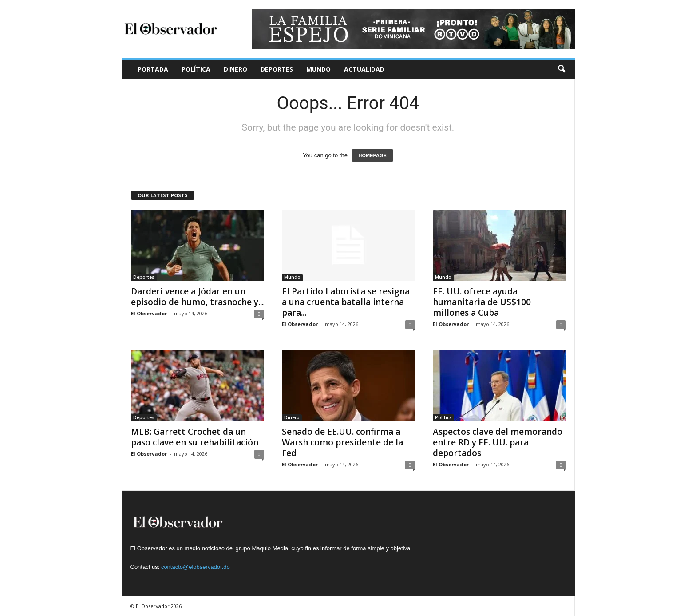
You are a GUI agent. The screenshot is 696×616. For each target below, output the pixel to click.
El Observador (149, 313)
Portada (153, 69)
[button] (562, 69)
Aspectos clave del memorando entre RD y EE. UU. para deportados (498, 442)
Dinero (235, 69)
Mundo (318, 69)
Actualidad (364, 69)
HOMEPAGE (372, 155)
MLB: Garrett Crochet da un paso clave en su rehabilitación (195, 437)
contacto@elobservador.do (196, 567)
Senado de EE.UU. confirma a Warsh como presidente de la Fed (342, 442)
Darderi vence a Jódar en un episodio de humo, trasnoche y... (197, 297)
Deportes (277, 69)
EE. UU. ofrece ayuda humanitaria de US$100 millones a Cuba (482, 302)
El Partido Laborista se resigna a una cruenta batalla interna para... (346, 302)
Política (196, 69)
